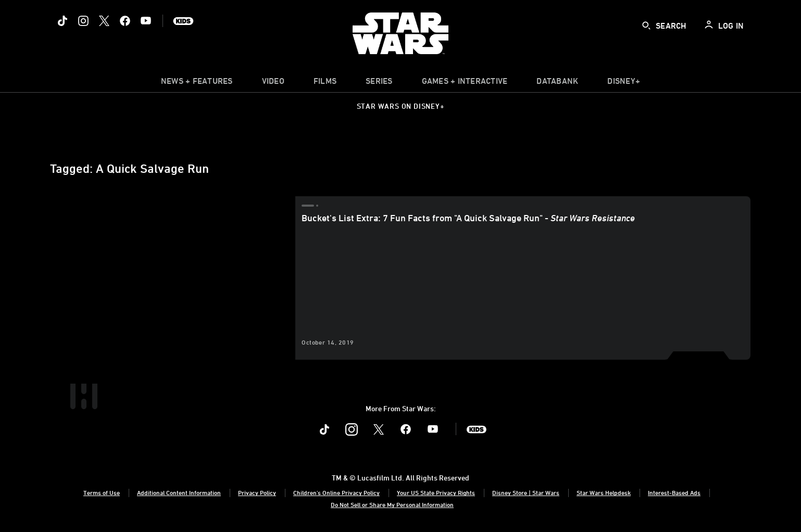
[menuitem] (273, 83)
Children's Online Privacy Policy (336, 492)
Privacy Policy (257, 492)
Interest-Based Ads (674, 492)
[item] (197, 83)
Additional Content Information (179, 492)
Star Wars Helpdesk (604, 492)
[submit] (646, 26)
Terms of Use (102, 492)
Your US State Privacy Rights (436, 492)
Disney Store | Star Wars (526, 492)
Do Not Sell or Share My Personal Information (392, 504)
